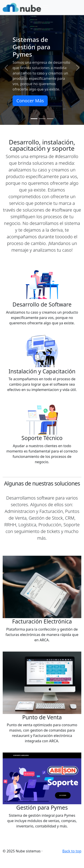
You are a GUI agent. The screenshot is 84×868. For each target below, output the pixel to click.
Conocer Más (30, 101)
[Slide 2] (42, 119)
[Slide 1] (34, 119)
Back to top (72, 851)
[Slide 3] (50, 119)
